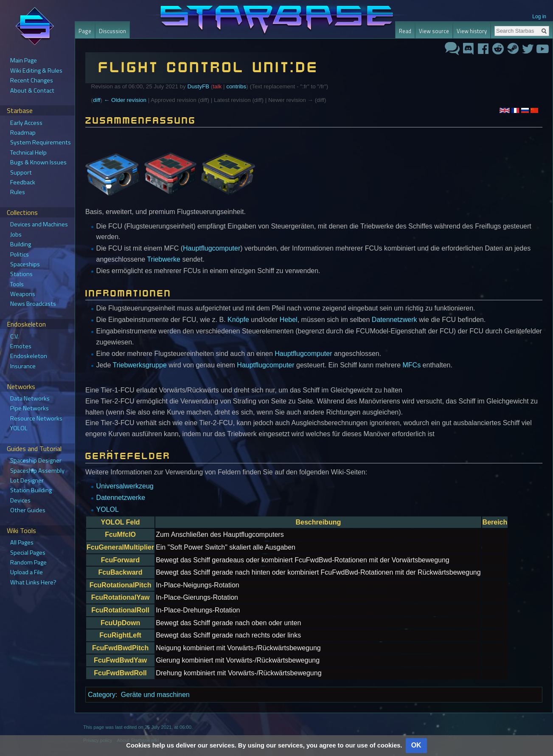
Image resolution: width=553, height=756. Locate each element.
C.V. (14, 336)
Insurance (23, 366)
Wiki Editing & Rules (36, 71)
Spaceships (25, 264)
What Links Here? (33, 582)
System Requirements (41, 142)
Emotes (21, 346)
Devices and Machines (39, 224)
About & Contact (32, 90)
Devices (20, 500)
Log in (539, 17)
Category (102, 695)
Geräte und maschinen (155, 695)
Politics (20, 254)
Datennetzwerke (121, 498)
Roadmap (23, 133)
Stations (21, 274)
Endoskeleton (29, 356)
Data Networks (30, 398)
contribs (236, 86)
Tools (17, 284)
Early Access (26, 123)
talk (217, 86)
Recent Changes (32, 80)
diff (97, 100)
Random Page (28, 562)
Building (21, 244)
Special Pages (28, 553)
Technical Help (28, 152)
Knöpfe (238, 320)
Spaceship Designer (36, 460)
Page (85, 31)
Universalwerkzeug (125, 486)
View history (472, 31)
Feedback (23, 182)
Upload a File (27, 572)
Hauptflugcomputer (212, 248)
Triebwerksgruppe (139, 365)
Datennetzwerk (394, 320)
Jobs (16, 234)
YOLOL (108, 509)
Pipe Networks (29, 408)
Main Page (24, 60)
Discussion (112, 31)
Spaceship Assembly (37, 471)
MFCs (412, 365)
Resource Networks (36, 418)
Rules (18, 192)
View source (434, 31)
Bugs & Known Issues (38, 162)
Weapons (23, 294)
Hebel (289, 320)
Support (21, 172)
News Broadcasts (33, 304)
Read (405, 31)
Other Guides (28, 510)
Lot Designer (27, 480)
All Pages (22, 542)
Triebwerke (164, 259)
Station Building (31, 490)
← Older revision (125, 100)
